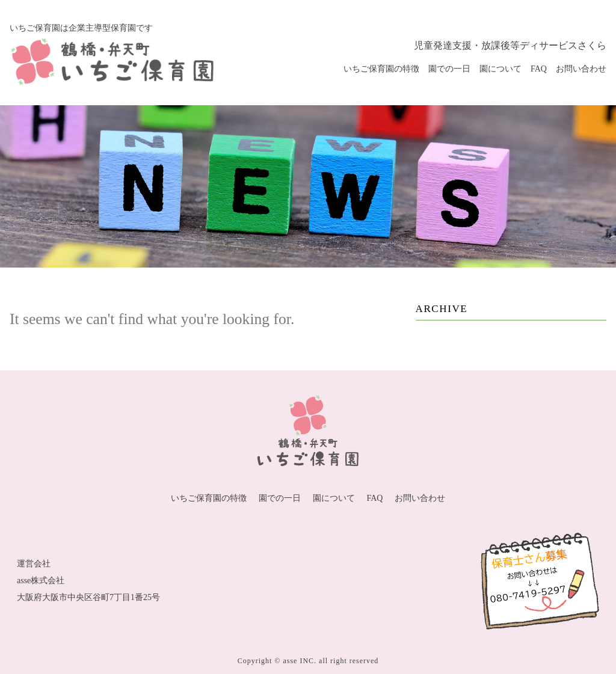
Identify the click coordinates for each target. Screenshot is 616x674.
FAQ (539, 69)
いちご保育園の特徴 (381, 69)
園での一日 (449, 69)
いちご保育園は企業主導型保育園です (81, 28)
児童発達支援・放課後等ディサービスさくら (510, 45)
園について (500, 69)
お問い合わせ (581, 69)
